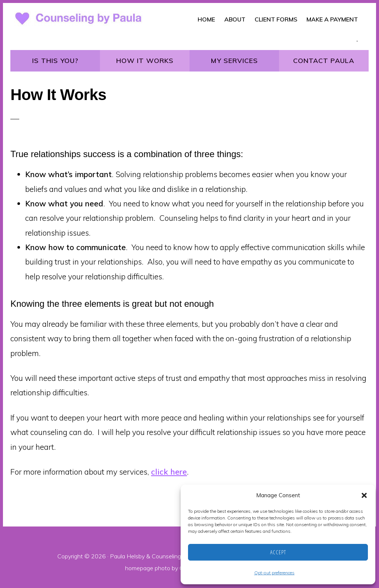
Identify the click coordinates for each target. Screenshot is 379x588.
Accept (278, 552)
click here (169, 472)
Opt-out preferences (274, 573)
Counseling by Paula (179, 556)
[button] (364, 495)
